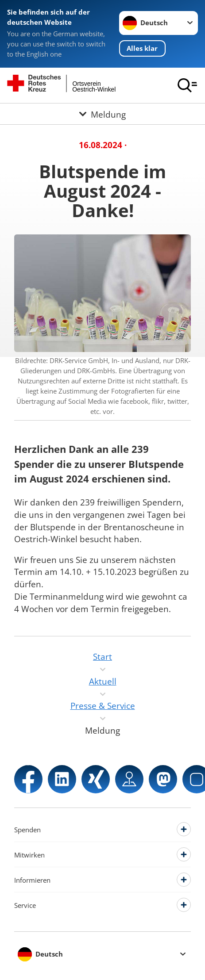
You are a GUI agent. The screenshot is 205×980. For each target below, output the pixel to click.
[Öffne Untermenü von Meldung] (102, 114)
